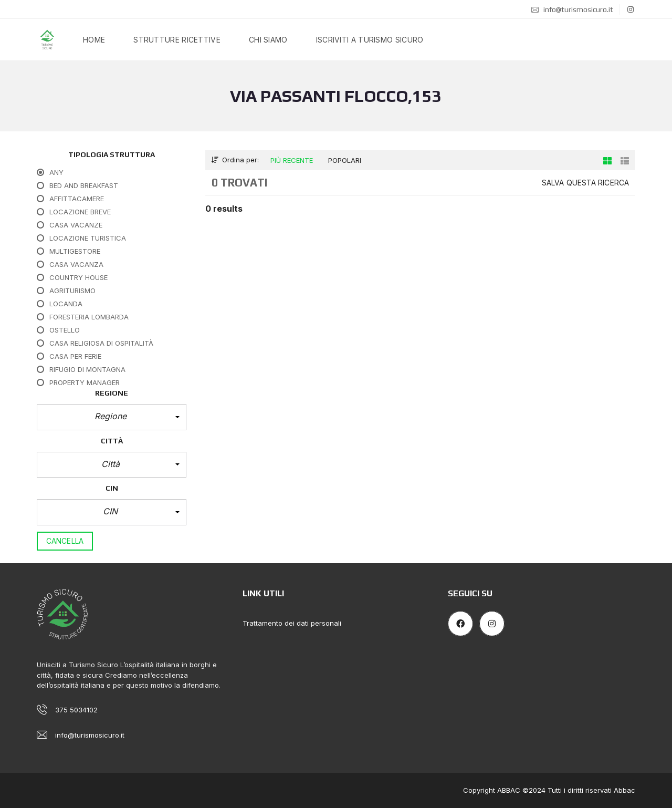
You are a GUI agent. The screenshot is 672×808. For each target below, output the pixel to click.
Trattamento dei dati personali (292, 623)
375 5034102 (76, 710)
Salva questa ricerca (585, 183)
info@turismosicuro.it (572, 9)
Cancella (65, 541)
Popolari (345, 160)
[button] (112, 417)
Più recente (292, 160)
